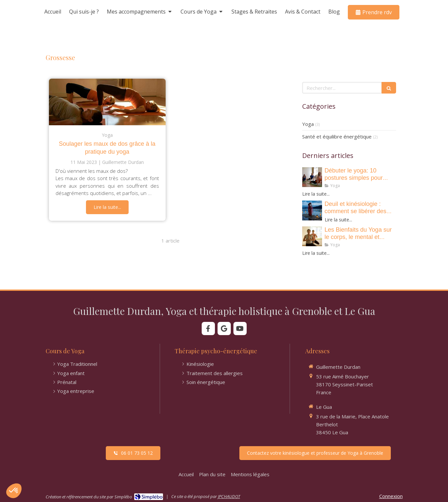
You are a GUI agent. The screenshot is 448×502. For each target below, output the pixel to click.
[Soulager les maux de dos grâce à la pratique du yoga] (107, 102)
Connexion (391, 496)
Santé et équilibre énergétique (337, 136)
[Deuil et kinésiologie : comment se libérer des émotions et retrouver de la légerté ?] (312, 211)
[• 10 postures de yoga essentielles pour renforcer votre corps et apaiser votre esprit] (312, 177)
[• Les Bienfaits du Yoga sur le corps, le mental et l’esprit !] (312, 236)
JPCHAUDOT (229, 496)
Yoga (308, 124)
